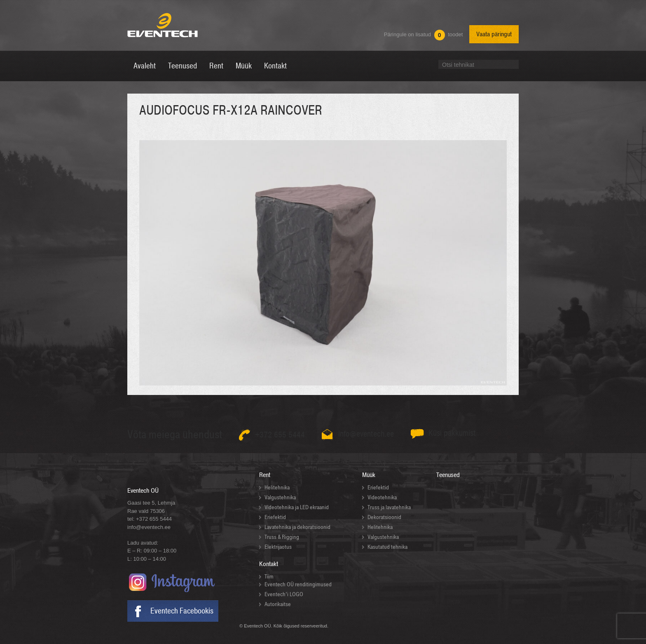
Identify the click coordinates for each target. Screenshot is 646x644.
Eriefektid (275, 517)
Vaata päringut (494, 34)
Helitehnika (277, 488)
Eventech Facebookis (182, 611)
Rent (265, 475)
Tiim (269, 577)
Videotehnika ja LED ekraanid (297, 507)
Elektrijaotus (278, 547)
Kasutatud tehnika (387, 547)
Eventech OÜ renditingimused (298, 584)
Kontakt (269, 564)
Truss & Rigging (282, 537)
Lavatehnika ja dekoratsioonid (297, 527)
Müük (369, 475)
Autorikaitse (278, 604)
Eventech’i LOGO (284, 594)
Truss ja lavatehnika (389, 507)
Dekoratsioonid (384, 517)
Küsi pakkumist (452, 433)
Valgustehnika (280, 497)
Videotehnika (382, 497)
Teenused (448, 475)
